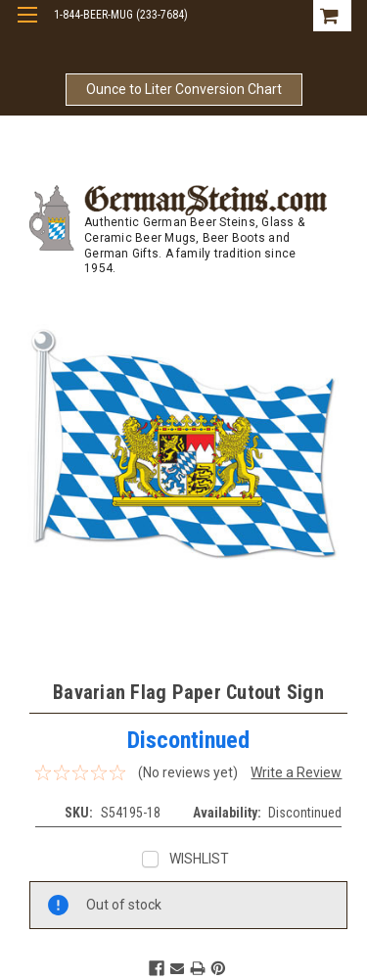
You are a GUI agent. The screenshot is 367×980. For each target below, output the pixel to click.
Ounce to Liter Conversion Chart (184, 89)
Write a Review (296, 772)
